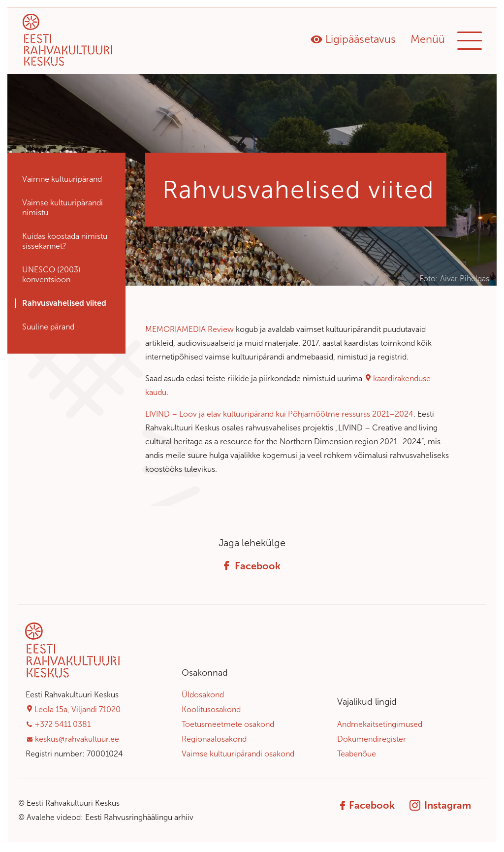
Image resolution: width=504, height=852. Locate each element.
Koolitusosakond (211, 712)
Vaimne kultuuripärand (62, 181)
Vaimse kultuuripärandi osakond (238, 756)
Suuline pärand (48, 329)
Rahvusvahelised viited (64, 306)
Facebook (252, 568)
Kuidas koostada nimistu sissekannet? (65, 244)
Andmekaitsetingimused (380, 727)
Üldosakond (203, 698)
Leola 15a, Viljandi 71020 (78, 712)
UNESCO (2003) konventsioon (51, 277)
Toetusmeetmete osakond (228, 727)
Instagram (440, 808)
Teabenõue (357, 756)
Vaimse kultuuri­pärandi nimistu (63, 210)
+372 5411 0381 (63, 727)
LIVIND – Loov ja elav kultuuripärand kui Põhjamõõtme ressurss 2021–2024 (279, 416)
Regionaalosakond (214, 741)
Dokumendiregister (372, 741)
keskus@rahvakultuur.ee (77, 741)
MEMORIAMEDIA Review (189, 332)
